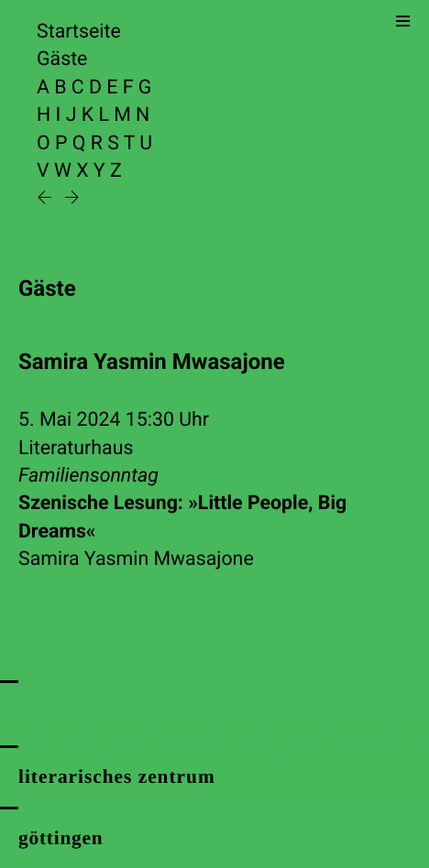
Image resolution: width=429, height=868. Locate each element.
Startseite (79, 32)
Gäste (62, 59)
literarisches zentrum (117, 776)
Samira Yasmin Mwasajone (136, 559)
